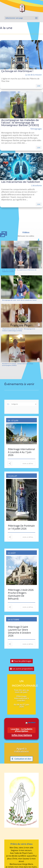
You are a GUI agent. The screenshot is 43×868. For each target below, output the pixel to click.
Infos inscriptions (22, 735)
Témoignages (36, 129)
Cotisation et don (23, 759)
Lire (39, 86)
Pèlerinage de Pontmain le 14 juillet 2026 (21, 527)
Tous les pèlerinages (23, 661)
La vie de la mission (34, 75)
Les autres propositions (23, 669)
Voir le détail (28, 464)
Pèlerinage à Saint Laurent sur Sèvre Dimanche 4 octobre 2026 (19, 631)
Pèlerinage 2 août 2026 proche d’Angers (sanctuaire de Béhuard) (21, 594)
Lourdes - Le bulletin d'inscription (21, 730)
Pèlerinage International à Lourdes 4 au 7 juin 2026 (21, 452)
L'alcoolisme (36, 185)
